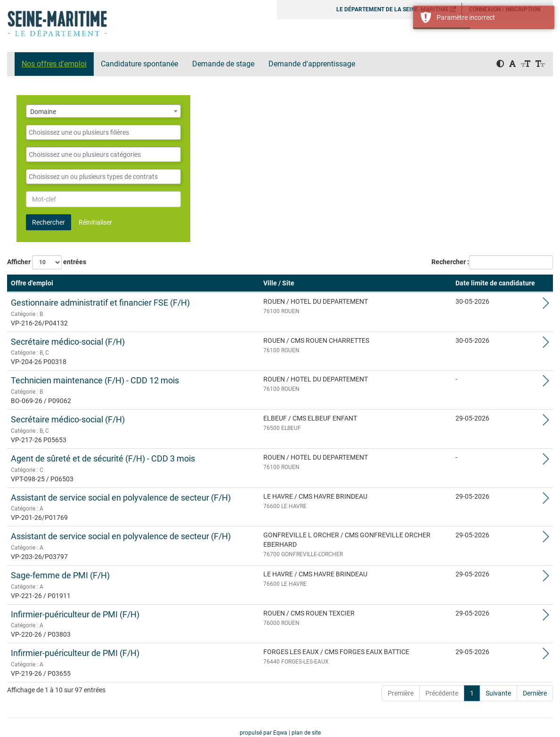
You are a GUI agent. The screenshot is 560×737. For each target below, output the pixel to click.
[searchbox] (103, 132)
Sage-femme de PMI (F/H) (60, 575)
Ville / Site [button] (279, 283)
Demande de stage (223, 64)
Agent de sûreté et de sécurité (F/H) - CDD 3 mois (103, 458)
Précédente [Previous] (442, 693)
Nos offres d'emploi (54, 64)
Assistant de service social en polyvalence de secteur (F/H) (121, 498)
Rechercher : (450, 262)
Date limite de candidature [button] (495, 283)
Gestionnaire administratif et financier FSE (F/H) (100, 303)
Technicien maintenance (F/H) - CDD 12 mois (95, 380)
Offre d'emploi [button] (32, 283)
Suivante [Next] (498, 693)
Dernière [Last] (535, 693)
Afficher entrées (47, 262)
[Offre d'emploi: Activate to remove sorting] (133, 283)
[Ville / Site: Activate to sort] (356, 283)
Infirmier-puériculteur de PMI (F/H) (75, 614)
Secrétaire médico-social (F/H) (68, 342)
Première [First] (401, 693)
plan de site (306, 733)
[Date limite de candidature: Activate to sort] (495, 283)
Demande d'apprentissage (312, 64)
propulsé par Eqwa (264, 733)
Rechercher (49, 222)
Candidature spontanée (139, 64)
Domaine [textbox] (43, 112)
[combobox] (103, 111)
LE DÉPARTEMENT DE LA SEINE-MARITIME (396, 9)
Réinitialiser (95, 222)
